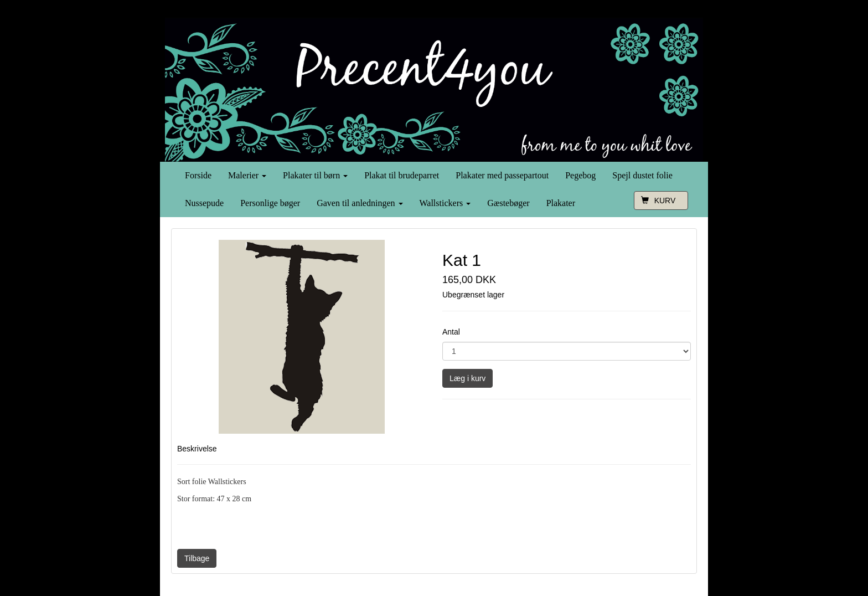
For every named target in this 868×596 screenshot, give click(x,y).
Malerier (247, 175)
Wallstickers (445, 203)
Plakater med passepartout (502, 175)
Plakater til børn (315, 175)
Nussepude (204, 203)
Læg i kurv (467, 378)
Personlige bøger (270, 203)
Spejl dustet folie (642, 175)
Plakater (561, 203)
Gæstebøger (508, 203)
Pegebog (580, 175)
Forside (198, 175)
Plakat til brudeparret (402, 175)
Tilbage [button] (197, 558)
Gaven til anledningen (360, 203)
